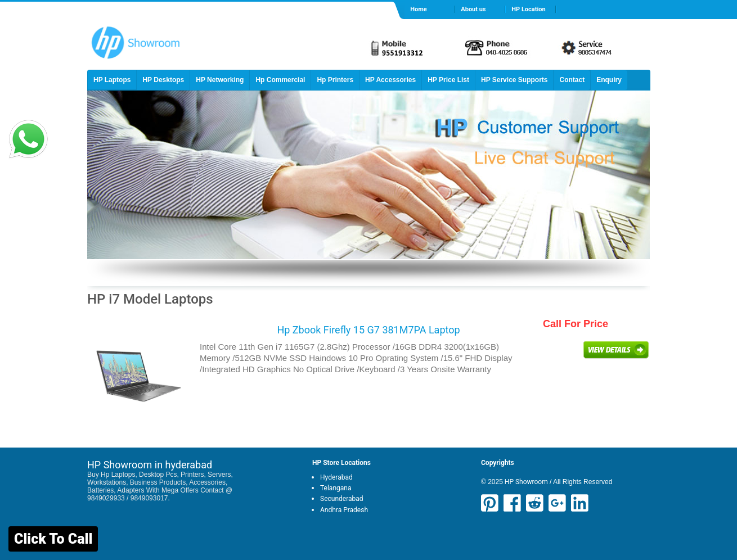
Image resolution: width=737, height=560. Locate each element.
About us (473, 9)
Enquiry (609, 80)
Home (418, 9)
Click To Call (53, 539)
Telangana (336, 488)
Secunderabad (342, 499)
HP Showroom (525, 482)
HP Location (528, 9)
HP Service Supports (514, 80)
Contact (572, 80)
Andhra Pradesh (344, 510)
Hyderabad (336, 477)
